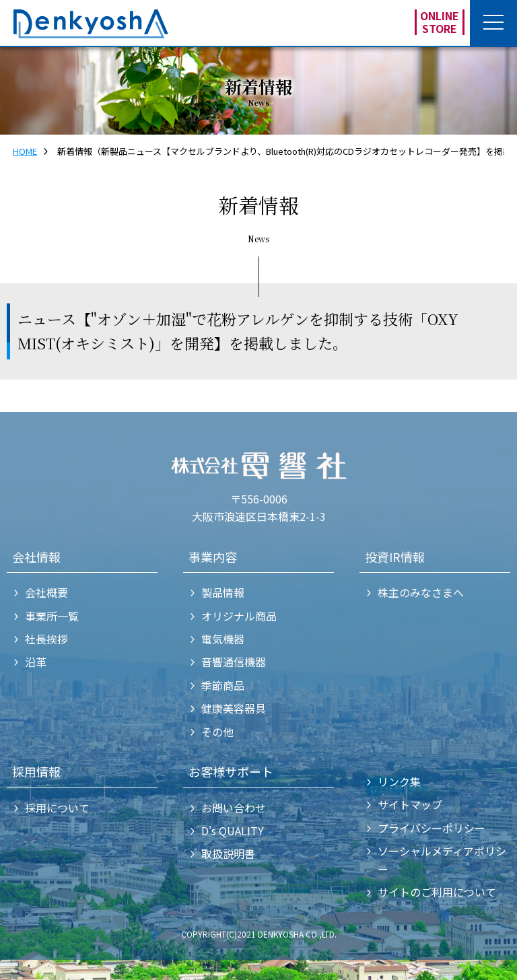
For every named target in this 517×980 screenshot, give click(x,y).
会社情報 (36, 557)
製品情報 (223, 592)
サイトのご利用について (437, 892)
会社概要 (46, 592)
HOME (25, 151)
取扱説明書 (228, 853)
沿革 (36, 662)
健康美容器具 (234, 708)
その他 (217, 732)
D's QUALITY (233, 831)
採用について (57, 808)
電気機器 (223, 639)
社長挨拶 (46, 639)
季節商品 (223, 685)
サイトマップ (410, 804)
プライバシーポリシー (432, 828)
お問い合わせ (234, 808)
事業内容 (213, 557)
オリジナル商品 (239, 616)
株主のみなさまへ (421, 592)
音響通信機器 (234, 662)
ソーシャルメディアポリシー (442, 860)
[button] (493, 24)
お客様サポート (231, 771)
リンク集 (399, 781)
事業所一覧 (52, 616)
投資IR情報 (395, 557)
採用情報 (36, 771)
